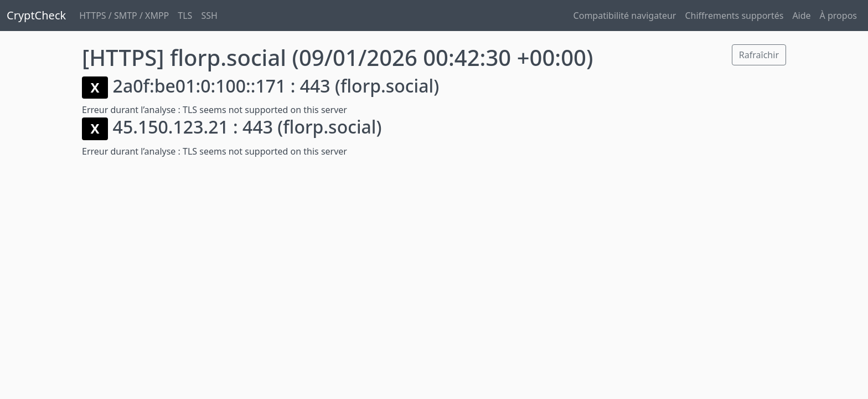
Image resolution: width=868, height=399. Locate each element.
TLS (185, 16)
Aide (801, 16)
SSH (209, 16)
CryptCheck (36, 15)
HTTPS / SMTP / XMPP (124, 16)
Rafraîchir (759, 55)
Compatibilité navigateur (625, 16)
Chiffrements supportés (734, 16)
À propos (838, 16)
